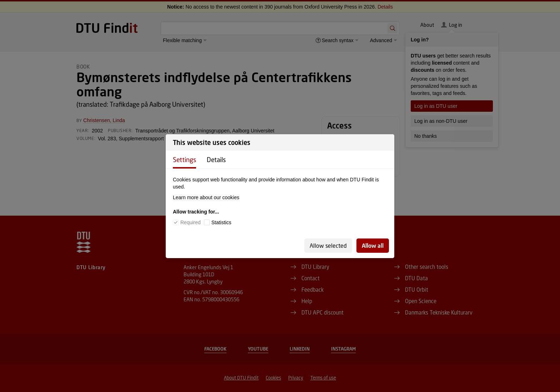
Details (216, 160)
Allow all (373, 245)
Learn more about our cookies (206, 197)
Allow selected (328, 245)
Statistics (221, 222)
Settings (184, 160)
